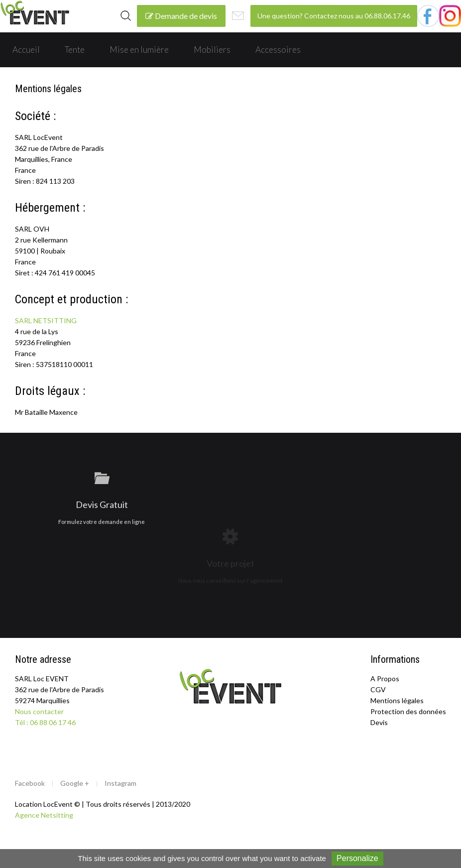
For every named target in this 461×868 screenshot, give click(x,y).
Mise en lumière (139, 50)
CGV (378, 689)
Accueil (26, 50)
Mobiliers (212, 50)
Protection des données (408, 711)
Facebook (30, 783)
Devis (379, 722)
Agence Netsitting (44, 815)
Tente (75, 50)
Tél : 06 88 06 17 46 (45, 722)
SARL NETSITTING (46, 320)
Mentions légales (397, 700)
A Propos (385, 679)
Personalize (357, 858)
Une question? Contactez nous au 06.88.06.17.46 (334, 16)
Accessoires (278, 50)
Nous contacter (39, 711)
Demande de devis (181, 16)
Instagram (120, 783)
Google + (75, 783)
